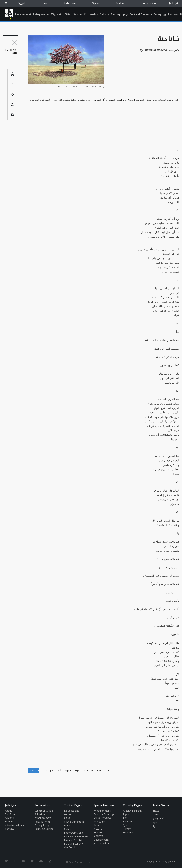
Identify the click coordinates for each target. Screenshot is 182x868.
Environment (23, 14)
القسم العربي (149, 3)
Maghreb (128, 832)
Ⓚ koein (172, 862)
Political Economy (141, 14)
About (8, 811)
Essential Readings (104, 814)
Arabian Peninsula (133, 811)
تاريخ (155, 823)
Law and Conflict (73, 840)
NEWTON (99, 829)
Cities (68, 14)
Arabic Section (162, 805)
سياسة (156, 811)
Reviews (173, 14)
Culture (104, 14)
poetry (88, 771)
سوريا (69, 771)
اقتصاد (156, 815)
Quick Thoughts (102, 818)
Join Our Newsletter (79, 862)
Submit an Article (44, 811)
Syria (95, 3)
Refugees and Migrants (48, 14)
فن (52, 771)
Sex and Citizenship (86, 14)
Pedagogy (160, 14)
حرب (77, 771)
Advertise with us (14, 825)
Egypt (21, 3)
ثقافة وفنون (158, 819)
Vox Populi (70, 847)
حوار (154, 826)
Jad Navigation (102, 843)
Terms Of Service (44, 829)
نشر (45, 771)
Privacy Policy (42, 825)
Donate (9, 821)
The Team (11, 814)
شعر (59, 771)
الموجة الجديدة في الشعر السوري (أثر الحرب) (118, 100)
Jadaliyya (9, 13)
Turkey (120, 3)
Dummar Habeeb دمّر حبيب (162, 50)
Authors (9, 818)
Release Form (42, 822)
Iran (44, 3)
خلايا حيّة (169, 39)
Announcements (103, 811)
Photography (119, 14)
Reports (98, 832)
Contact (9, 829)
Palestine (70, 3)
